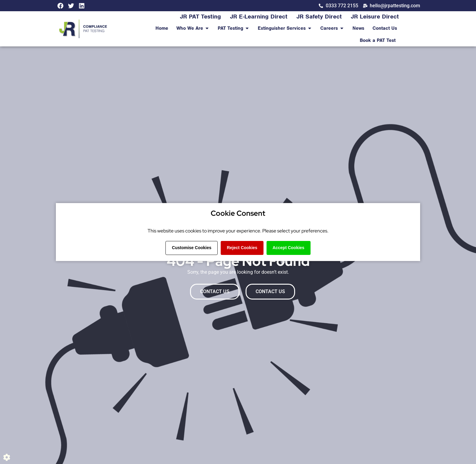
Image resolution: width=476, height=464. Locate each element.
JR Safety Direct (319, 17)
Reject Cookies (242, 248)
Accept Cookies (289, 248)
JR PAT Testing (201, 17)
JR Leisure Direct (375, 17)
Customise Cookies (192, 248)
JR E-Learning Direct (259, 17)
